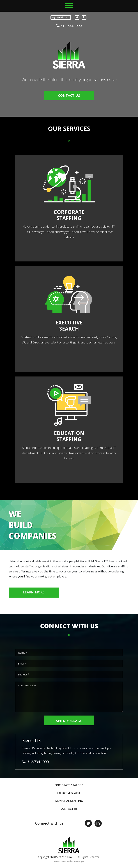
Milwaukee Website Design (69, 861)
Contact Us (69, 809)
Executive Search (69, 793)
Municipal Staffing (69, 801)
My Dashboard (61, 17)
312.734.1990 (69, 26)
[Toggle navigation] (69, 5)
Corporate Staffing (69, 785)
